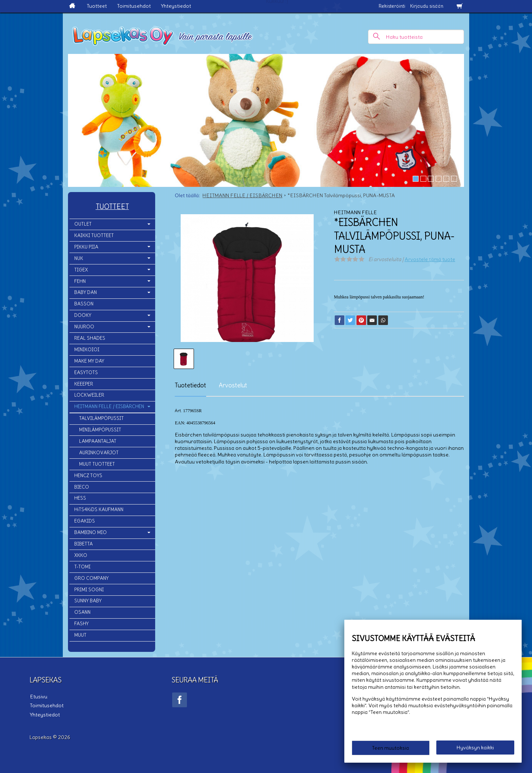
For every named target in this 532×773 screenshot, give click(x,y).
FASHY (81, 624)
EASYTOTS (86, 372)
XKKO (81, 555)
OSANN (82, 612)
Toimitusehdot (134, 6)
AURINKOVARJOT (99, 453)
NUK (79, 258)
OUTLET (83, 224)
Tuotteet (97, 6)
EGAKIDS (85, 521)
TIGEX (81, 270)
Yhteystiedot (176, 6)
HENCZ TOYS (88, 476)
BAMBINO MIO (91, 532)
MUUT (80, 635)
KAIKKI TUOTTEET (94, 235)
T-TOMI (82, 567)
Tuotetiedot (190, 385)
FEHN (80, 281)
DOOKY (83, 315)
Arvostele (430, 259)
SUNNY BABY (88, 601)
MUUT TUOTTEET (97, 464)
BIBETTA (83, 544)
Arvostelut (233, 385)
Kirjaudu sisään (427, 6)
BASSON (84, 304)
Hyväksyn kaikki (475, 748)
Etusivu (38, 696)
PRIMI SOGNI (89, 590)
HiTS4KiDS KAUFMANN (99, 509)
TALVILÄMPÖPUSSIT (101, 418)
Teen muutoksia (391, 748)
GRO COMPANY (91, 578)
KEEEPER (84, 384)
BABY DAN (86, 292)
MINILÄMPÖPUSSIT (100, 430)
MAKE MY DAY (89, 361)
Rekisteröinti (392, 6)
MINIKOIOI (87, 350)
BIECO (82, 487)
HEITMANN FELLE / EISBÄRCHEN (109, 406)
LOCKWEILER (89, 395)
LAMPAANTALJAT (98, 441)
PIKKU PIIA (86, 247)
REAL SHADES (90, 338)
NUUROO (84, 327)
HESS (80, 498)
